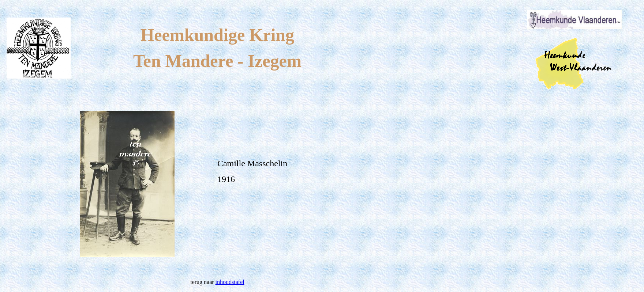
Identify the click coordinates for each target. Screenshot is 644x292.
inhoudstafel (230, 282)
